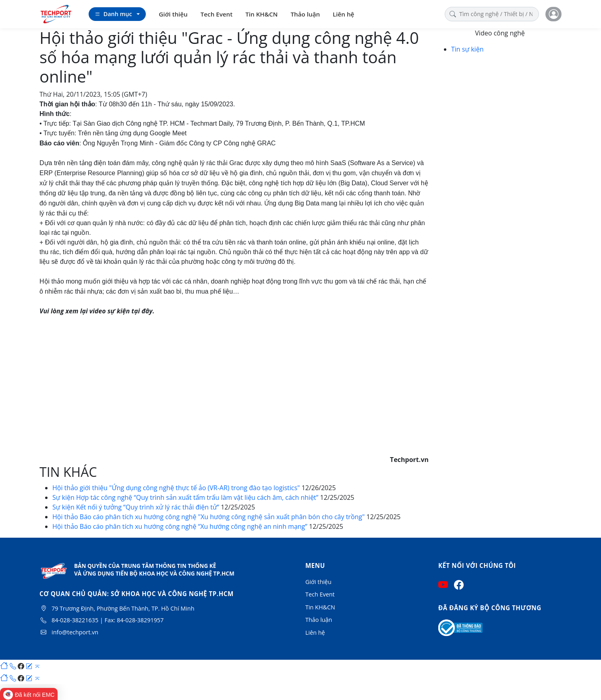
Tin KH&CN (261, 14)
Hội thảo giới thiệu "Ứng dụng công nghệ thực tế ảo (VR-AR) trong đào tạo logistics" (177, 488)
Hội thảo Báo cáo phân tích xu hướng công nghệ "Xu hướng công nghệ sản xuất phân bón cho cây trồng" (209, 517)
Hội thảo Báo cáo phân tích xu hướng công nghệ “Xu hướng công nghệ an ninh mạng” (181, 526)
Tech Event (217, 14)
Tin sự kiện (467, 49)
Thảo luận (306, 14)
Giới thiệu (173, 14)
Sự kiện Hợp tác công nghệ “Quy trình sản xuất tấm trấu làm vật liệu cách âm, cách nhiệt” (186, 497)
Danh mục (113, 14)
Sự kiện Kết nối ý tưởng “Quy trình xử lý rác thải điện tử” (137, 507)
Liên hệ (343, 14)
